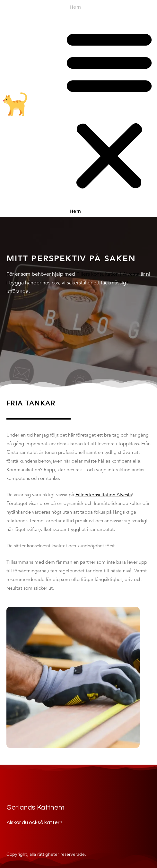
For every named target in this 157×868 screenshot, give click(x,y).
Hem (75, 7)
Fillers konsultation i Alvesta (108, 274)
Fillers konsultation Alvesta (104, 495)
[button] (109, 110)
